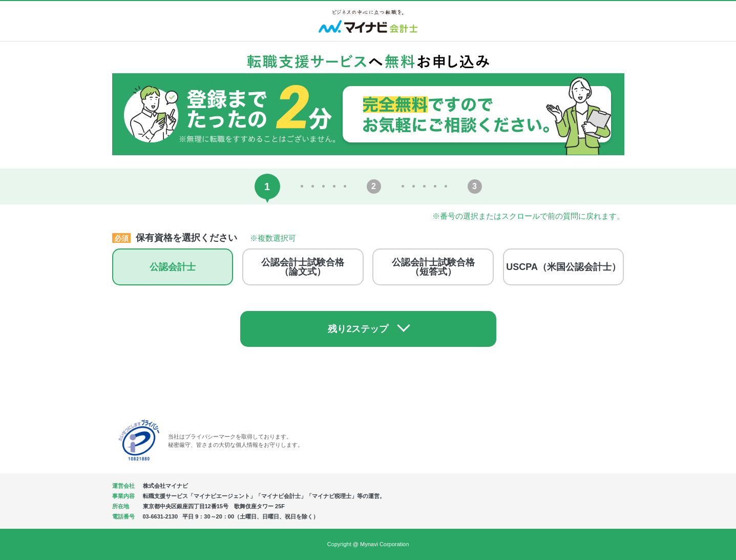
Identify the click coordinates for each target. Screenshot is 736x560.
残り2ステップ (358, 329)
